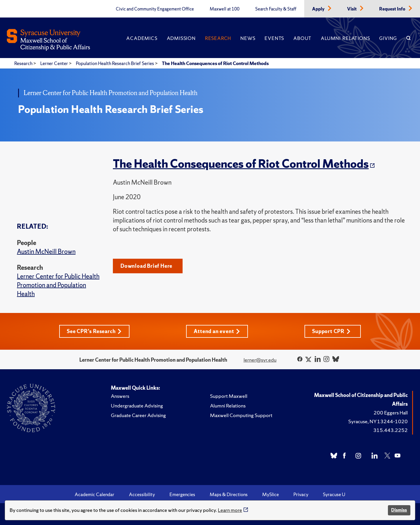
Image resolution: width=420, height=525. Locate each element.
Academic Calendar (94, 494)
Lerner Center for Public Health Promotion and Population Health (58, 285)
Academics (142, 38)
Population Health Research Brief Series (115, 63)
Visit (352, 9)
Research (218, 38)
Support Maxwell (229, 396)
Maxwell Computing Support (241, 415)
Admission (181, 38)
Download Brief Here (146, 266)
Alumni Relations (345, 38)
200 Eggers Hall (391, 413)
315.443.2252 (391, 430)
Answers (120, 396)
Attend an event (217, 331)
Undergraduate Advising (137, 406)
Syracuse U (334, 494)
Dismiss (399, 510)
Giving (388, 38)
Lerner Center (55, 63)
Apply (319, 9)
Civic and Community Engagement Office (155, 9)
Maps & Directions (229, 494)
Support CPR (331, 331)
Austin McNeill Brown (46, 252)
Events (274, 38)
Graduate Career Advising (138, 415)
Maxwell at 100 (225, 9)
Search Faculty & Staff (276, 9)
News (248, 38)
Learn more (230, 510)
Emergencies (182, 494)
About (302, 38)
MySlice (271, 494)
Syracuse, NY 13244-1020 (378, 421)
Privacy (301, 494)
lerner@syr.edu (260, 360)
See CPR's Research (94, 331)
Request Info (393, 9)
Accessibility (142, 494)
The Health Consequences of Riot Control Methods (215, 63)
